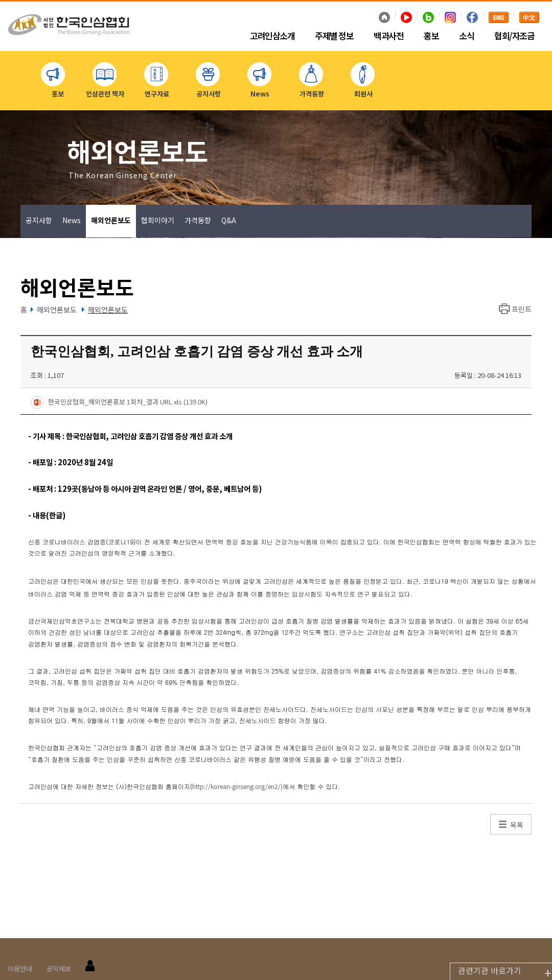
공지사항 (39, 220)
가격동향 (198, 220)
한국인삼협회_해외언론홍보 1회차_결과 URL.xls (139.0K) (119, 402)
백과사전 (388, 36)
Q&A (229, 220)
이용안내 (20, 969)
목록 (517, 825)
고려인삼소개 (272, 36)
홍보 (431, 36)
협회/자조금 (514, 36)
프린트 (522, 309)
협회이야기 (158, 220)
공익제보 (59, 969)
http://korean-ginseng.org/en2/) (237, 786)
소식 (466, 36)
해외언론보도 (111, 220)
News (72, 220)
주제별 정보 (334, 36)
